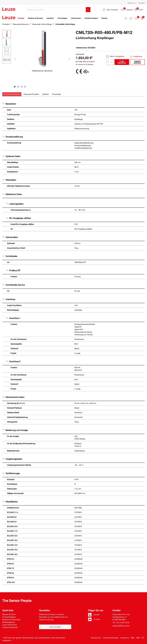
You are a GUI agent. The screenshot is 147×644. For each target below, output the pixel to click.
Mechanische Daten (13, 396)
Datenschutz (96, 636)
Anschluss (9, 298)
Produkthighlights (9, 616)
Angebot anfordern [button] (137, 61)
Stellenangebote (9, 621)
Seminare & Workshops (11, 618)
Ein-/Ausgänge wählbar (18, 217)
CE (143, 636)
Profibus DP (13, 269)
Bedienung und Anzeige (15, 429)
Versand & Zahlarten (10, 626)
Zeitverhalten (10, 236)
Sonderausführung (13, 135)
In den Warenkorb (122, 61)
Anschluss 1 (13, 317)
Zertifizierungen (11, 472)
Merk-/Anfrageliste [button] (115, 55)
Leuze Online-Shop (10, 623)
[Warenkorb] (139, 10)
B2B (133, 636)
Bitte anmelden (89, 60)
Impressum (125, 636)
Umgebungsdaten (12, 458)
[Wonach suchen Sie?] (56, 10)
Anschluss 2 (13, 360)
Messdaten (9, 179)
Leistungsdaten (15, 203)
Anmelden (142, 3)
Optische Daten (11, 155)
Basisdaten (9, 102)
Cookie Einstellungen (111, 636)
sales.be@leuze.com (121, 624)
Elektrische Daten (12, 193)
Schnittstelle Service (14, 284)
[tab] (12, 93)
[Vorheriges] (15, 58)
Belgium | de (132, 3)
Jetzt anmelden (55, 626)
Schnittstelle (10, 255)
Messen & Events (9, 613)
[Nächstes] (69, 58)
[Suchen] (88, 10)
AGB (138, 636)
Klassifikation (10, 500)
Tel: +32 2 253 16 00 (121, 621)
